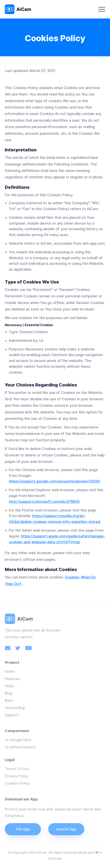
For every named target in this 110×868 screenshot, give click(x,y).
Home (10, 671)
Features (12, 679)
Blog (9, 693)
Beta (9, 700)
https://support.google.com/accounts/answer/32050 (54, 481)
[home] (19, 9)
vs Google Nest (18, 740)
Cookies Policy (17, 783)
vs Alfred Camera (20, 747)
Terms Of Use (17, 769)
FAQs (9, 686)
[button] (102, 9)
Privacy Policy (17, 776)
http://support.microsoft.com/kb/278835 (44, 502)
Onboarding (15, 708)
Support (12, 715)
